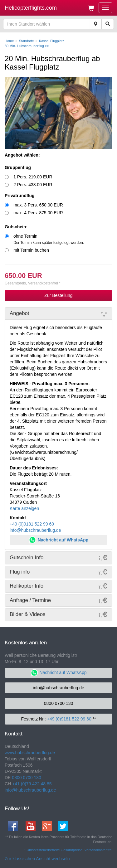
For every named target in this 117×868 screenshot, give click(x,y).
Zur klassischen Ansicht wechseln (37, 859)
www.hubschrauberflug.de (30, 753)
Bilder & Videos (27, 614)
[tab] (58, 313)
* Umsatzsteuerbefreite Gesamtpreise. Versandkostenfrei (68, 850)
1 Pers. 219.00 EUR (33, 177)
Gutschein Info (27, 558)
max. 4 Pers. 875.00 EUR (38, 213)
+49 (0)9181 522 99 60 (32, 524)
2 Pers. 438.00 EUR (33, 185)
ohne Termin (49, 239)
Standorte (27, 41)
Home (9, 41)
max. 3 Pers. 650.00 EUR (38, 205)
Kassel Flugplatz (52, 41)
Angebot (19, 313)
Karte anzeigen (24, 508)
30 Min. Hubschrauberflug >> (27, 46)
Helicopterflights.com (31, 8)
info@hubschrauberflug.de (35, 530)
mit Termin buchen (31, 250)
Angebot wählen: (22, 155)
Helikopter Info (27, 586)
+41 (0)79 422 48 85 (32, 784)
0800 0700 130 (58, 703)
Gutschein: (16, 227)
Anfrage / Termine (30, 600)
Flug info (20, 572)
